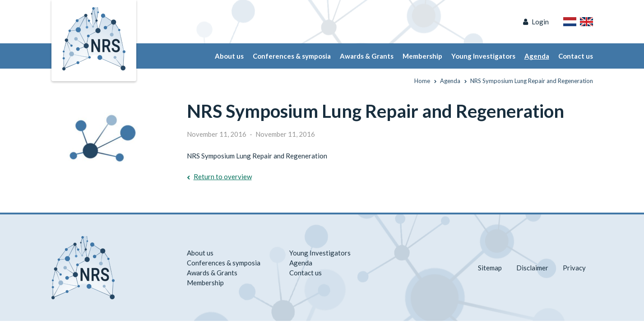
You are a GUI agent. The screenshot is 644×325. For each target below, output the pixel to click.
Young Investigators (483, 56)
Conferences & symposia (292, 56)
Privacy (574, 268)
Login (540, 22)
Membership (422, 56)
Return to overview (223, 176)
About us (229, 56)
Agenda (537, 56)
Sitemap (490, 268)
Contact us (576, 56)
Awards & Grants (367, 56)
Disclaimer (532, 268)
